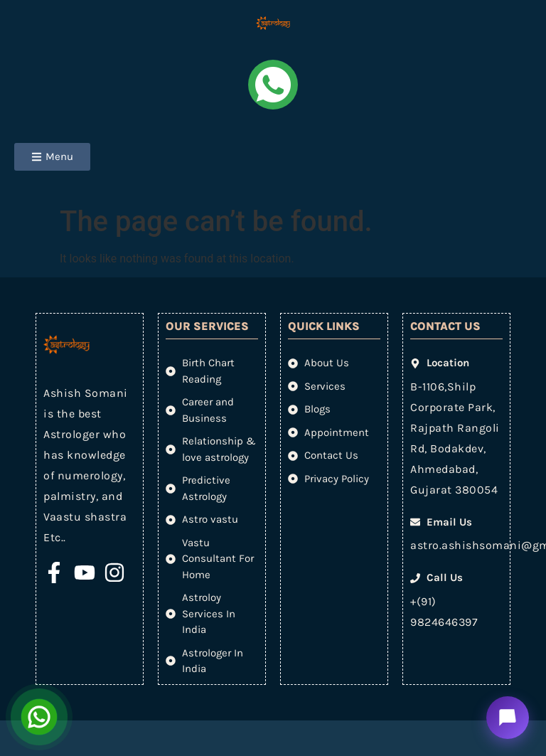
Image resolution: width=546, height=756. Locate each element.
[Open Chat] (39, 717)
